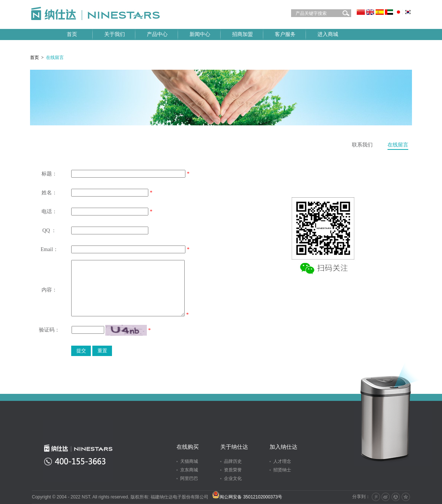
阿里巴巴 (189, 478)
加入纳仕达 (283, 447)
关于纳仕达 (234, 447)
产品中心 (157, 34)
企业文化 (233, 478)
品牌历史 (233, 461)
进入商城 (328, 34)
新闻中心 (200, 34)
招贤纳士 (282, 470)
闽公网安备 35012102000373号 (247, 497)
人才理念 (282, 461)
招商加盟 (243, 34)
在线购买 (188, 447)
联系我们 (362, 145)
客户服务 (285, 34)
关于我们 (115, 34)
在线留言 (398, 145)
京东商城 (189, 470)
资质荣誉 (233, 470)
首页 (72, 34)
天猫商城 (189, 461)
